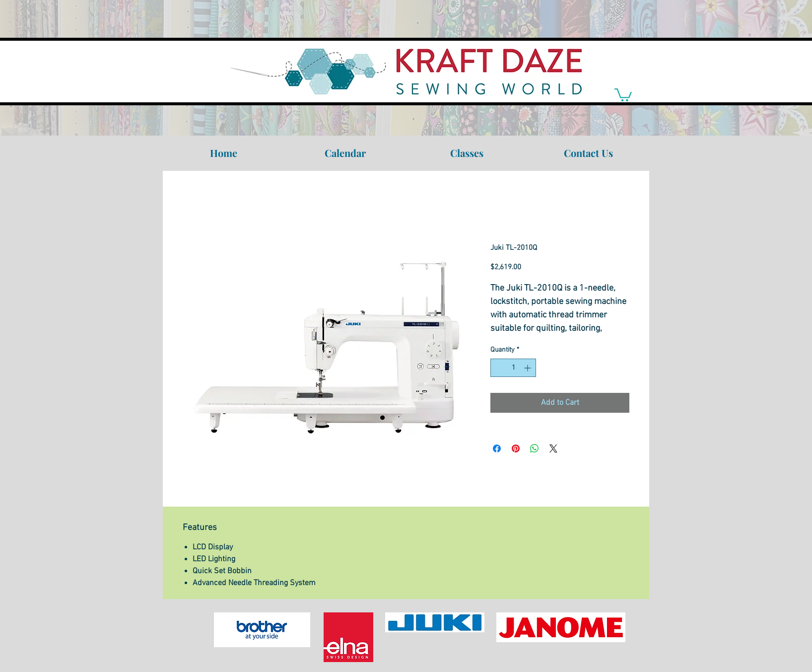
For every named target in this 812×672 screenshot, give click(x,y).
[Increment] (528, 368)
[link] (623, 94)
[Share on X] (553, 448)
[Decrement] (498, 368)
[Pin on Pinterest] (516, 448)
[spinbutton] (513, 368)
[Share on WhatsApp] (535, 448)
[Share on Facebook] (497, 448)
